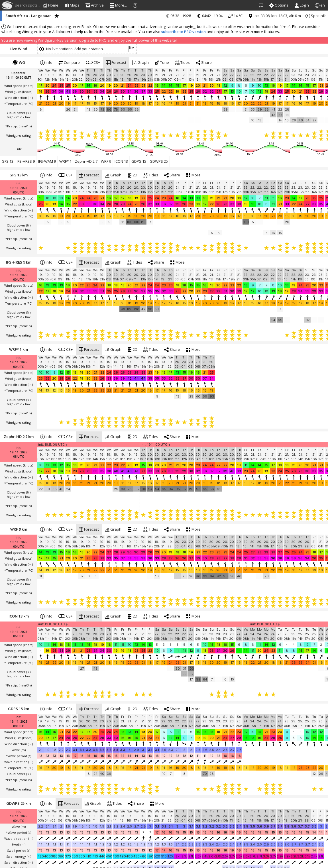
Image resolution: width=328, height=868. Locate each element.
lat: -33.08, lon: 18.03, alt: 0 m (275, 16)
